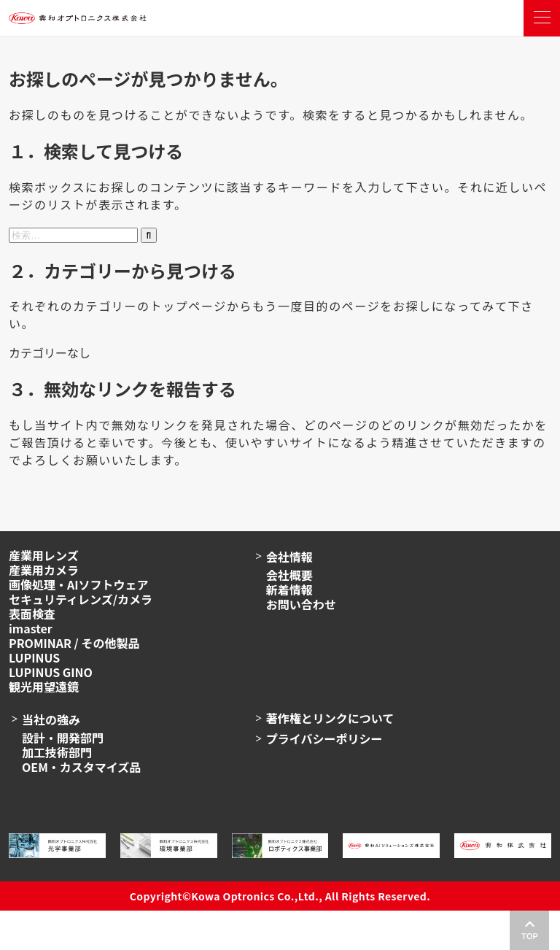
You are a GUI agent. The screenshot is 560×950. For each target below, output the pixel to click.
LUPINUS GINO (51, 672)
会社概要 (289, 575)
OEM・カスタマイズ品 (81, 767)
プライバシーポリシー (324, 738)
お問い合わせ (301, 604)
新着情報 (289, 590)
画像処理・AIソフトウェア (79, 584)
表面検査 (32, 614)
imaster (31, 628)
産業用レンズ (44, 555)
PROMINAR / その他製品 (74, 643)
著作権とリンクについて (330, 718)
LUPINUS (34, 657)
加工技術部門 (57, 752)
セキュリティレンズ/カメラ (81, 599)
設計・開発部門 (63, 738)
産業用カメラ (44, 570)
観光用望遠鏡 (44, 687)
